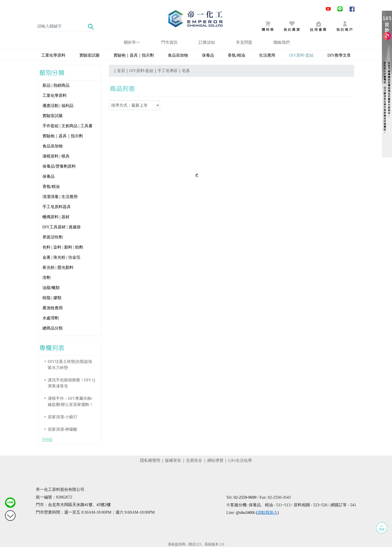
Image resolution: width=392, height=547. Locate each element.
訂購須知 (207, 42)
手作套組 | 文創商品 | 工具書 (67, 126)
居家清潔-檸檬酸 (63, 429)
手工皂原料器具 (57, 207)
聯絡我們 (282, 42)
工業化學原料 (53, 55)
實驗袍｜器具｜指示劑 (134, 55)
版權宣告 (173, 460)
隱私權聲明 (150, 460)
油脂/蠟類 (51, 288)
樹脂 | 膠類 (52, 298)
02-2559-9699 (245, 497)
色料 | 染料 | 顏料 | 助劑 (63, 247)
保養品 (208, 55)
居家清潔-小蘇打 (63, 417)
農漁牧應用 (53, 308)
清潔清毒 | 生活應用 (60, 197)
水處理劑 (51, 318)
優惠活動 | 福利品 (58, 106)
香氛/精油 (236, 55)
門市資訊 (169, 42)
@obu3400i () (257, 512)
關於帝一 (132, 42)
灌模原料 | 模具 (56, 156)
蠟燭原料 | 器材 (56, 217)
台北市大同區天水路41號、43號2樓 (79, 505)
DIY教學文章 (339, 55)
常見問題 (244, 42)
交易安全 (194, 460)
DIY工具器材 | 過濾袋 (62, 227)
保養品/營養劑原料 (59, 166)
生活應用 (267, 55)
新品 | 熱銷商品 (56, 85)
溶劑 (47, 278)
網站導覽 (215, 460)
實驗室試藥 (89, 55)
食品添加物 (178, 55)
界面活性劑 (53, 237)
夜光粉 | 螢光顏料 (58, 267)
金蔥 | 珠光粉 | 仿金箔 (61, 257)
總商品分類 (53, 328)
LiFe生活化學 (240, 460)
